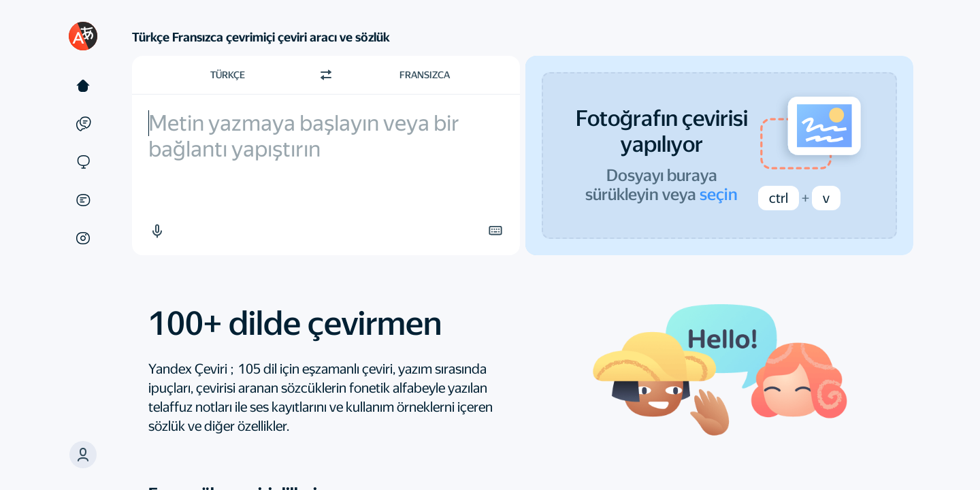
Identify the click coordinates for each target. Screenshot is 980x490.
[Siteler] (83, 162)
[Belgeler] (83, 200)
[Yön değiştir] (326, 75)
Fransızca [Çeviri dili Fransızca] (425, 75)
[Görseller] (83, 238)
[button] (157, 231)
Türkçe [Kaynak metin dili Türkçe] (228, 75)
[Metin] (83, 86)
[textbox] (326, 175)
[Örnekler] (83, 124)
